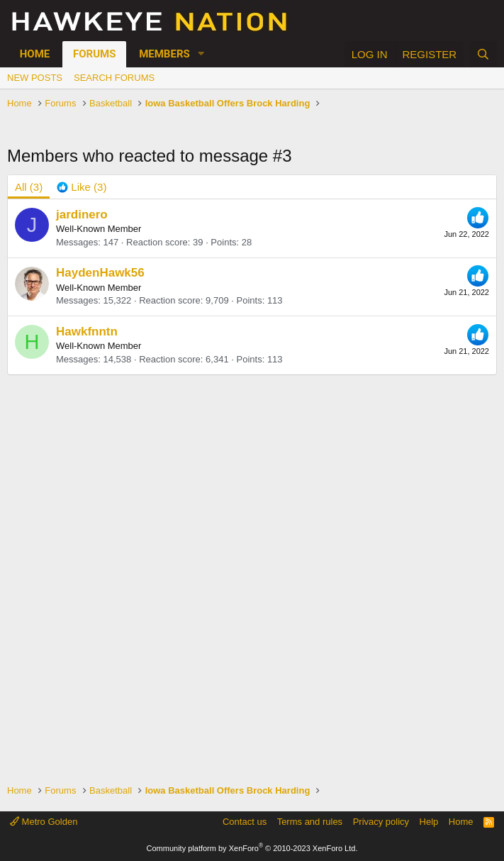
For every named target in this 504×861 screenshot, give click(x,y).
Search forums (114, 78)
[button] (201, 54)
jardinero (82, 215)
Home (35, 54)
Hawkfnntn (87, 332)
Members (164, 54)
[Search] (483, 54)
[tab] (82, 187)
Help (429, 822)
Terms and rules (310, 822)
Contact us (245, 822)
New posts (35, 78)
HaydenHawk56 (100, 273)
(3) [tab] (29, 187)
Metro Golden (44, 822)
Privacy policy (381, 822)
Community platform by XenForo (252, 848)
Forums (94, 54)
